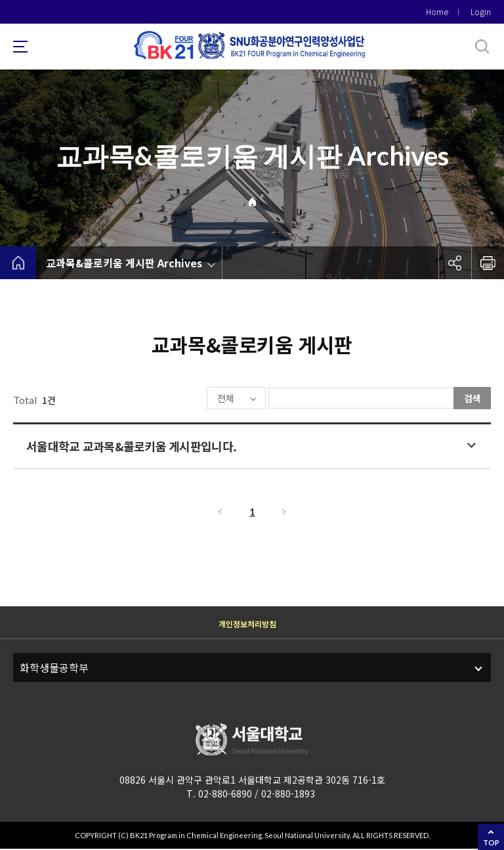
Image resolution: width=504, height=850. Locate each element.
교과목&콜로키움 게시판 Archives (124, 263)
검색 (472, 398)
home (18, 263)
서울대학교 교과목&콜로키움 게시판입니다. (131, 447)
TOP (491, 842)
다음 (285, 513)
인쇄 (488, 263)
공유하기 (455, 263)
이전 (219, 513)
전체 (186, 399)
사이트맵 (20, 47)
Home (437, 11)
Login (481, 11)
